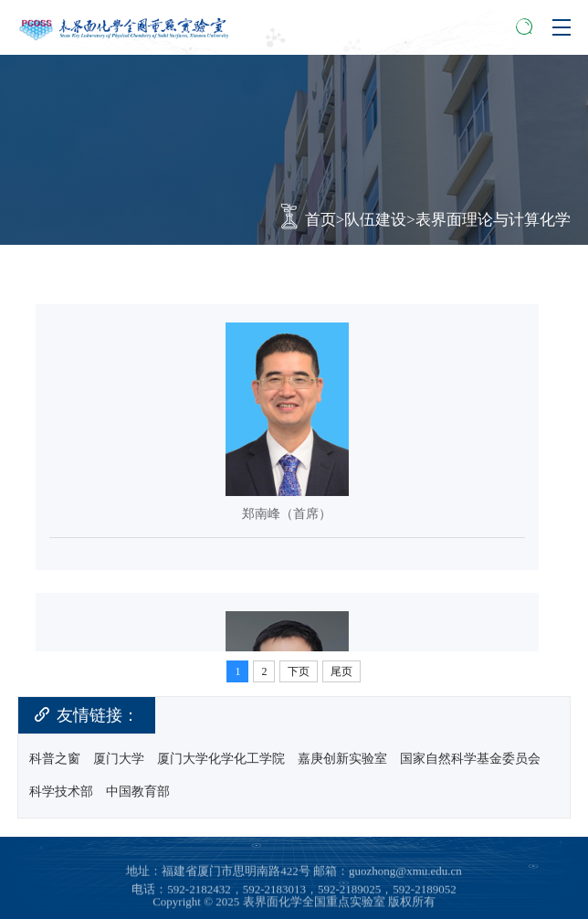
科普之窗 (55, 759)
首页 (320, 220)
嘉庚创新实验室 (342, 759)
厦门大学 (119, 759)
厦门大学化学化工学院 (221, 759)
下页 (299, 671)
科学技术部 (61, 792)
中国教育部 (138, 792)
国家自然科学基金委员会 (470, 759)
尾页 (341, 671)
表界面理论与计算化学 (493, 220)
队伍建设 (375, 220)
